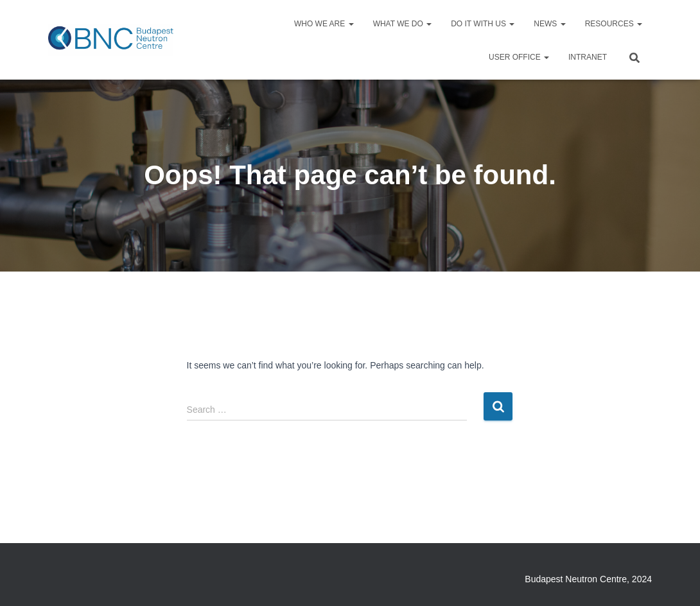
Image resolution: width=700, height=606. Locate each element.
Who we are (324, 24)
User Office (519, 57)
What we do (403, 24)
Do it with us (483, 24)
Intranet (588, 57)
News (549, 24)
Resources (614, 24)
